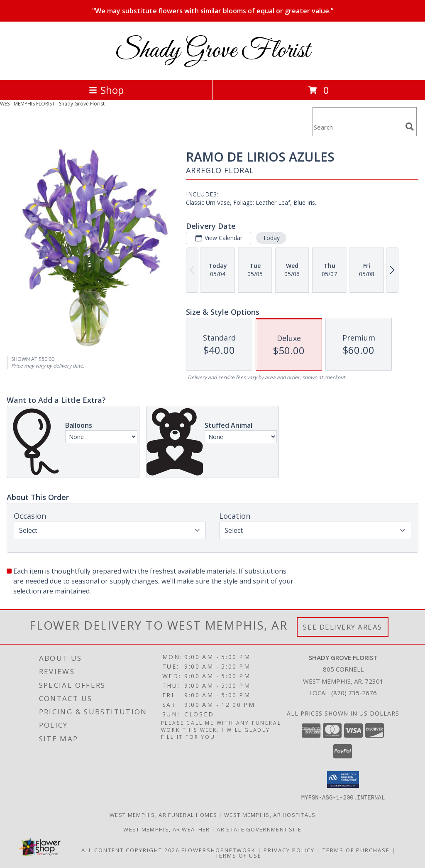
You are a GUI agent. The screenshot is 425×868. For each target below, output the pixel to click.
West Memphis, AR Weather (166, 829)
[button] (343, 780)
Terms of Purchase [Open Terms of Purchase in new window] (356, 850)
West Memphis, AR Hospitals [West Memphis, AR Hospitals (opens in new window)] (270, 814)
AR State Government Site (259, 829)
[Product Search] (357, 127)
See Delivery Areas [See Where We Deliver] (343, 627)
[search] (410, 127)
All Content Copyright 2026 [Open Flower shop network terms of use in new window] (130, 850)
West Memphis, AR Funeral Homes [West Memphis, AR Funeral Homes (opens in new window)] (163, 814)
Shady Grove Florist (212, 51)
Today (271, 238)
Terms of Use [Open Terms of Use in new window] (238, 855)
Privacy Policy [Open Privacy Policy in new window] (289, 850)
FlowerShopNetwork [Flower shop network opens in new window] (219, 850)
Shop (106, 90)
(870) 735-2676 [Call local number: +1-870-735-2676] (354, 693)
